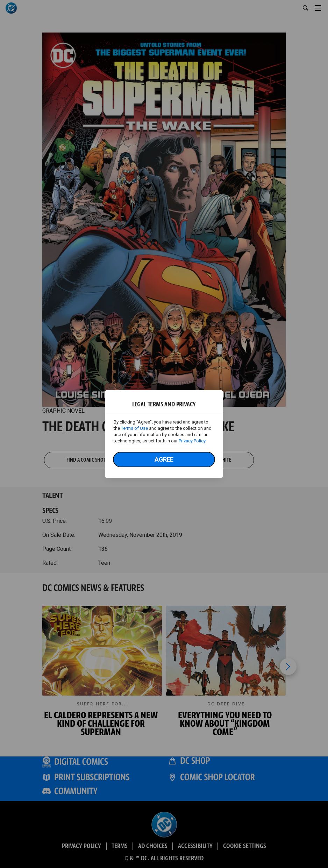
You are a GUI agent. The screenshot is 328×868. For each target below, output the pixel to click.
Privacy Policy (192, 441)
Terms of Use (134, 428)
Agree (164, 459)
